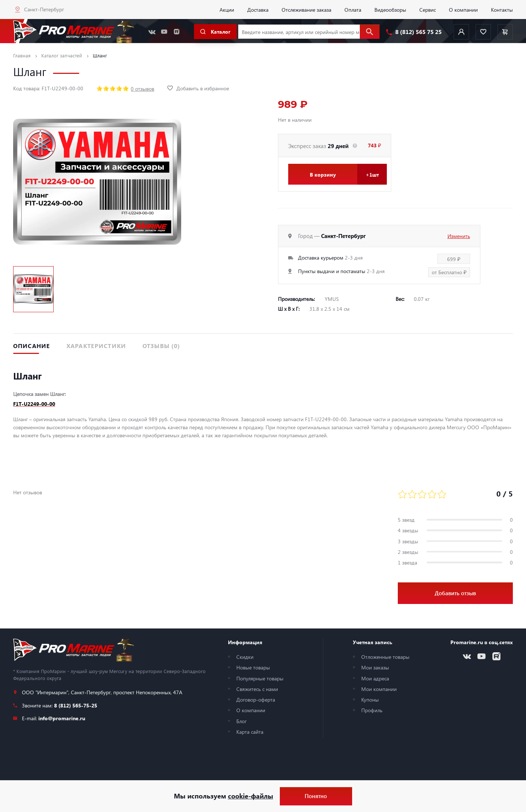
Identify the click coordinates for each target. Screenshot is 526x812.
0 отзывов (142, 88)
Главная (22, 55)
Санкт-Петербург (44, 9)
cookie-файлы (251, 796)
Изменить (459, 236)
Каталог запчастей (62, 55)
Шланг (100, 55)
